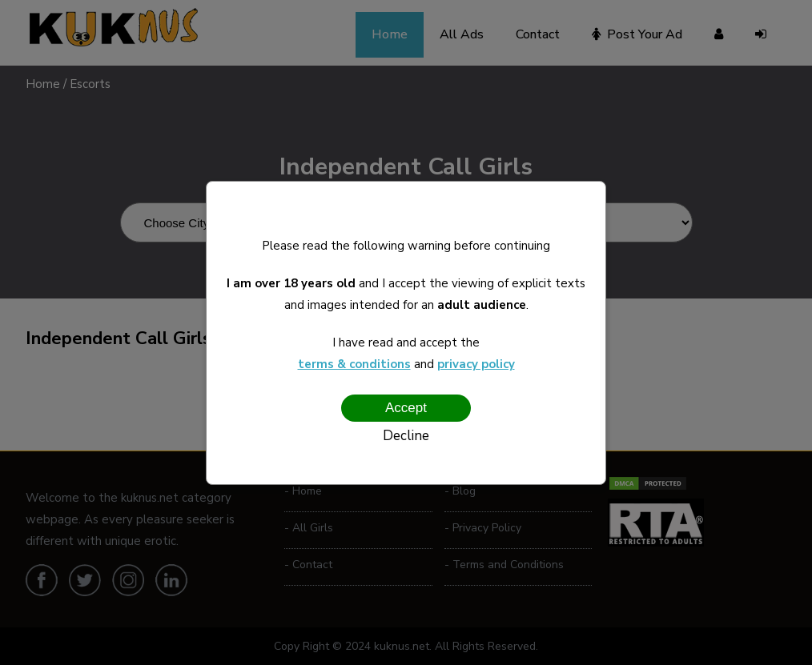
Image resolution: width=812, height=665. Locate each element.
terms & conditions (354, 364)
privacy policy (476, 364)
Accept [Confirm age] (406, 408)
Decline (406, 436)
